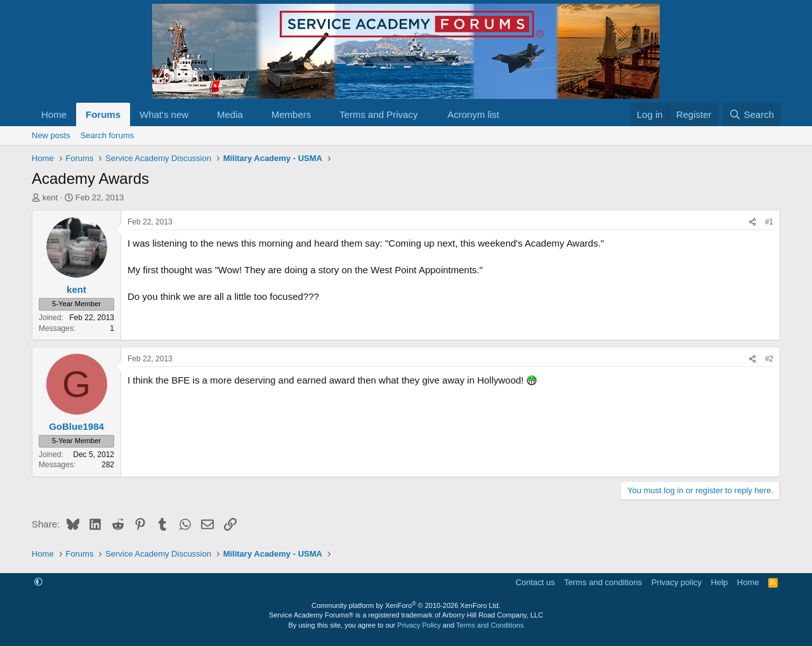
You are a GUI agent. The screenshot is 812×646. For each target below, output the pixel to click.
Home (54, 114)
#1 (769, 222)
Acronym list (473, 114)
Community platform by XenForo (406, 605)
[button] (199, 114)
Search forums (108, 135)
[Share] (752, 222)
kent (50, 197)
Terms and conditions (603, 582)
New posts (51, 135)
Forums (103, 114)
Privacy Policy (419, 625)
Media (230, 114)
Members (291, 114)
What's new (164, 114)
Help (720, 582)
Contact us (535, 582)
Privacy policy (677, 582)
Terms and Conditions (490, 625)
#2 (769, 359)
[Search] (751, 114)
